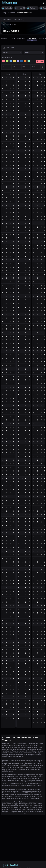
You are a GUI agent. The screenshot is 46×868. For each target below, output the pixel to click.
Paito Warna (32, 39)
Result (13, 39)
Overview (5, 39)
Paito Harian (21, 39)
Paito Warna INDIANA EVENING (12, 744)
